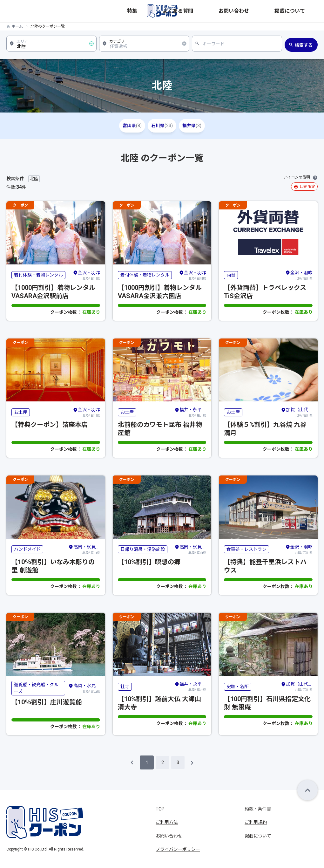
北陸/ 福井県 (190, 412)
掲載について (304, 11)
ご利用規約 (256, 822)
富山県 (123, 126)
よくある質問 (236, 11)
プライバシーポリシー (178, 849)
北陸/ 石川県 (86, 275)
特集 (210, 11)
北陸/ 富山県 (84, 549)
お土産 (21, 412)
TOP (160, 809)
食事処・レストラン (246, 549)
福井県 (201, 126)
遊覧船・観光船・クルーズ (36, 688)
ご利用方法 (167, 822)
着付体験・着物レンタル (38, 275)
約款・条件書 (258, 809)
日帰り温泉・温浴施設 (143, 549)
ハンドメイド (27, 549)
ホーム (17, 26)
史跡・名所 (238, 687)
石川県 (162, 126)
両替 (231, 275)
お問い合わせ (270, 11)
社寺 (125, 687)
